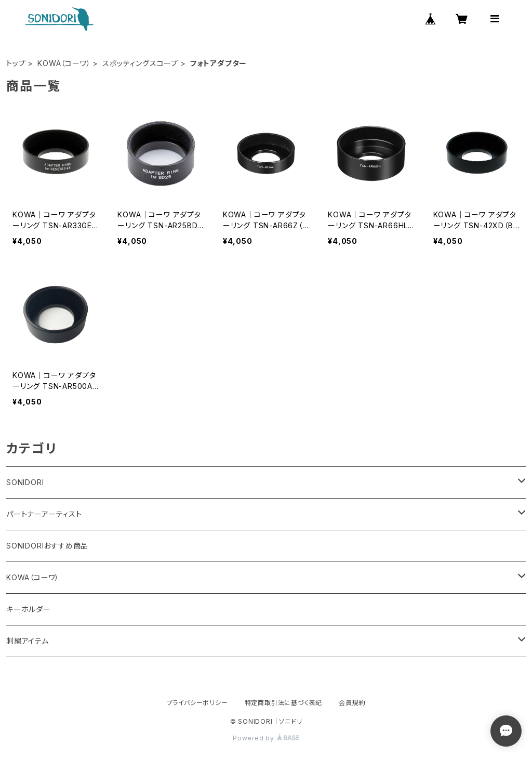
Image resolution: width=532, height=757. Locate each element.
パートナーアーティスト (44, 514)
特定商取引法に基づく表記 (284, 703)
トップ (16, 63)
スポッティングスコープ (140, 63)
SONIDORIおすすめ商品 (47, 546)
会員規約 (352, 703)
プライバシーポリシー (197, 703)
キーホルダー (29, 609)
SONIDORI (25, 482)
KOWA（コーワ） (64, 63)
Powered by (266, 738)
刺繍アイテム (28, 641)
